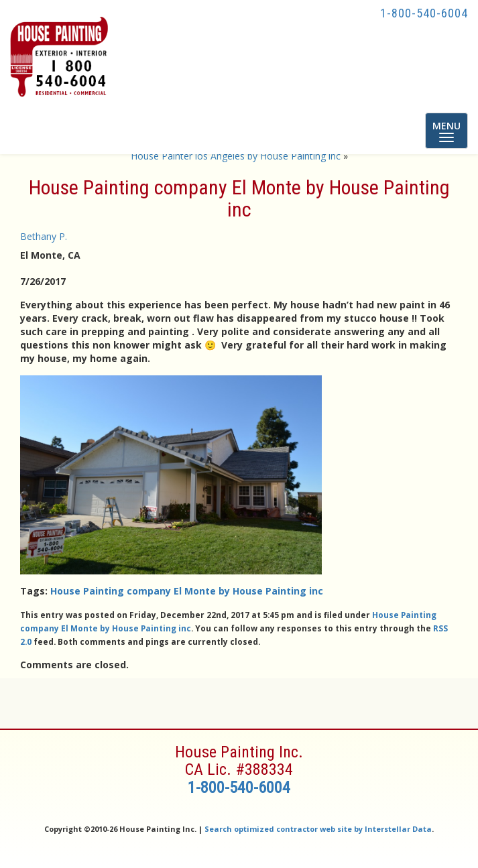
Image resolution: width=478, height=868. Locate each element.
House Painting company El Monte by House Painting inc (187, 591)
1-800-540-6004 (424, 13)
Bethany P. (44, 236)
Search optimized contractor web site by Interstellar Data (318, 829)
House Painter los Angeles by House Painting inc (236, 156)
